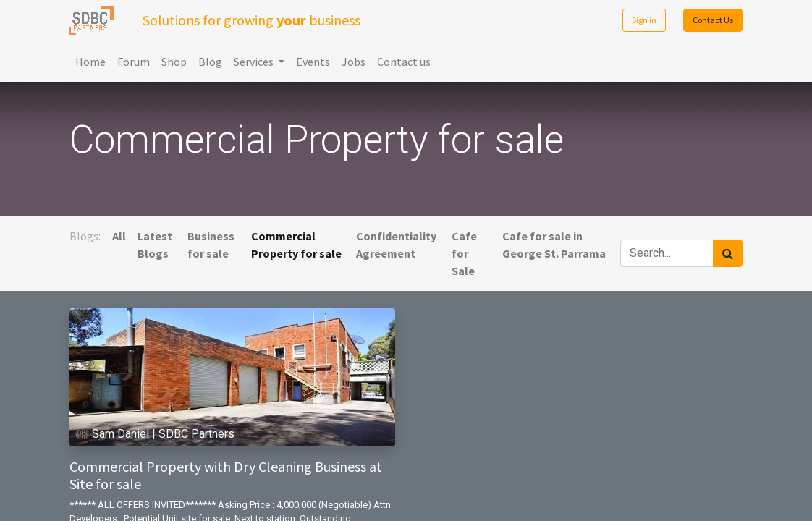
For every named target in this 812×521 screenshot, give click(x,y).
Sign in (644, 20)
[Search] (728, 253)
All (119, 236)
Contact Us (713, 20)
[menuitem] (90, 62)
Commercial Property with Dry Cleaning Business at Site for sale (226, 475)
